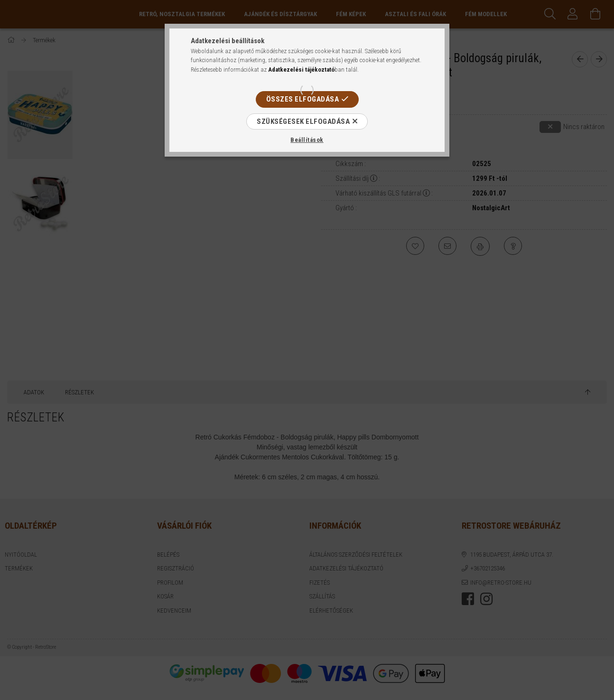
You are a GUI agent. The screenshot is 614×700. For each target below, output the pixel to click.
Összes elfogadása (303, 99)
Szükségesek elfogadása (303, 121)
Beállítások (307, 140)
